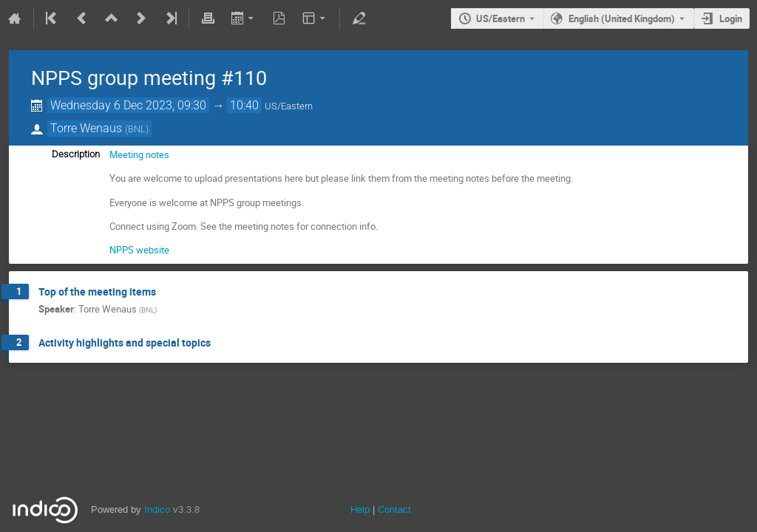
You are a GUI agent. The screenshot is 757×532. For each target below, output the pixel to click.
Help (360, 509)
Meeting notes (139, 154)
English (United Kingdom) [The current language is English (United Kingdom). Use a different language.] (622, 18)
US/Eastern (500, 18)
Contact (394, 509)
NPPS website (139, 250)
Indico (157, 509)
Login (731, 18)
